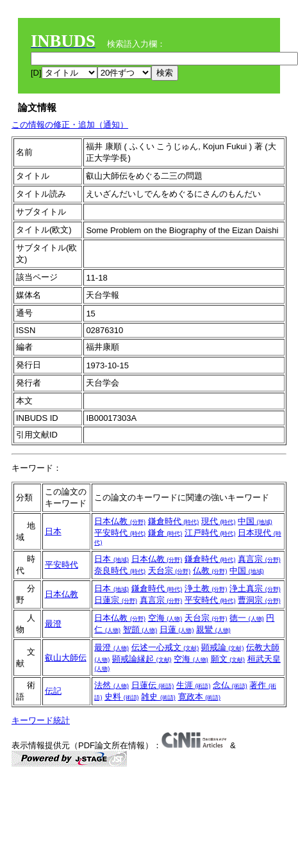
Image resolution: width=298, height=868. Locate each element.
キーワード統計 (41, 720)
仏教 (210, 570)
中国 (255, 521)
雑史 (158, 697)
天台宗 (170, 570)
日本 (53, 531)
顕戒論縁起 (142, 659)
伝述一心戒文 (165, 647)
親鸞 (213, 629)
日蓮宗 (116, 600)
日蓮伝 (153, 685)
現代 (219, 521)
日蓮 (177, 629)
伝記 (53, 691)
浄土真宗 (255, 588)
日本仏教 (120, 521)
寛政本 (200, 697)
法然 (112, 685)
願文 (228, 659)
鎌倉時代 (174, 521)
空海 (165, 618)
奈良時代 (120, 570)
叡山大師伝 (66, 658)
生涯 (194, 685)
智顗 (140, 629)
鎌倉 (165, 533)
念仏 (230, 685)
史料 (122, 697)
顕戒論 (223, 647)
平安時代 (120, 533)
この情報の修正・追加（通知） (70, 125)
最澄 (53, 624)
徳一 (247, 618)
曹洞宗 (259, 600)
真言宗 (259, 559)
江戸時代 (210, 533)
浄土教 (206, 588)
